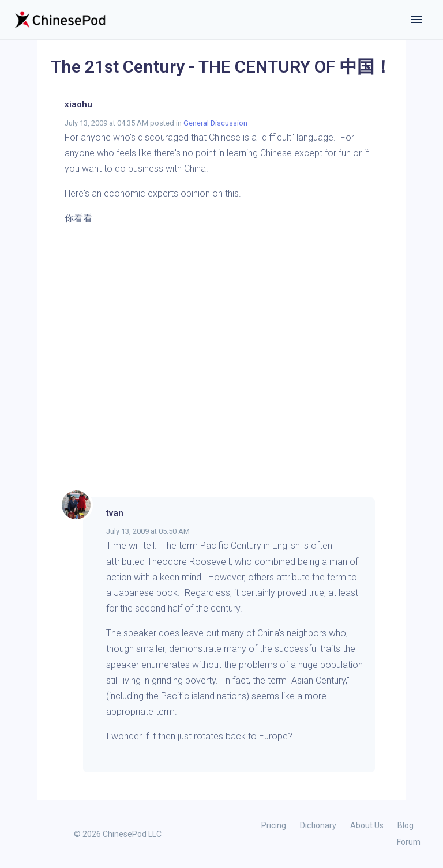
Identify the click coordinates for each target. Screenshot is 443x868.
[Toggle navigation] (416, 20)
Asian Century (318, 680)
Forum (409, 842)
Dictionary (318, 825)
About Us (367, 825)
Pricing (274, 825)
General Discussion (215, 123)
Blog (406, 825)
